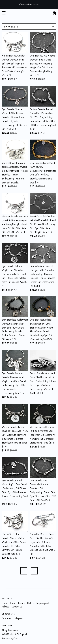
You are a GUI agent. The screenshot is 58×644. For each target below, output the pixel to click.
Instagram (18, 618)
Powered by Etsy (10, 638)
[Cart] (54, 14)
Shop (5, 603)
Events (22, 603)
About (13, 603)
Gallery (31, 603)
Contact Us (17, 607)
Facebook (7, 618)
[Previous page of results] (24, 571)
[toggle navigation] (4, 13)
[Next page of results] (34, 571)
